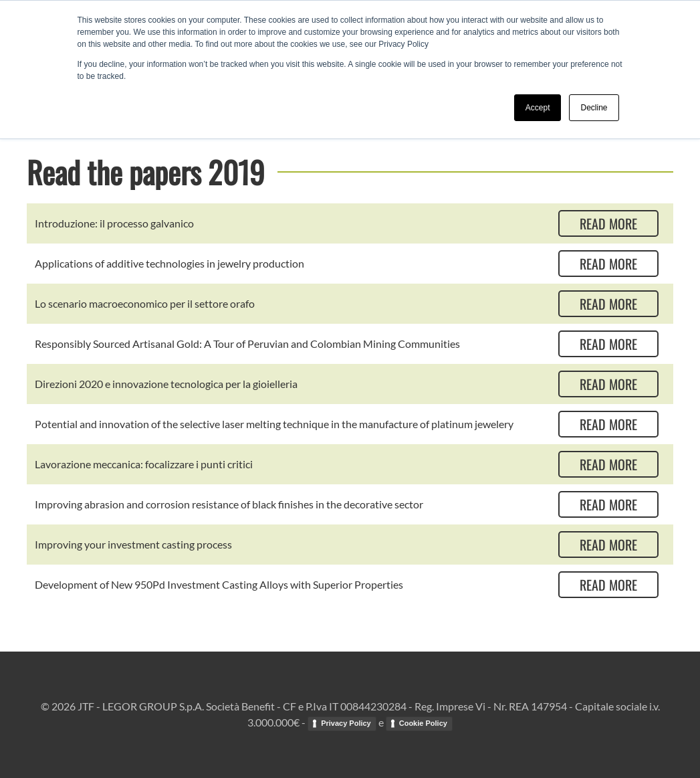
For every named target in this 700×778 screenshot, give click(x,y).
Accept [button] (538, 108)
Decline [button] (594, 108)
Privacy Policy (346, 723)
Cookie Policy (423, 723)
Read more (608, 223)
